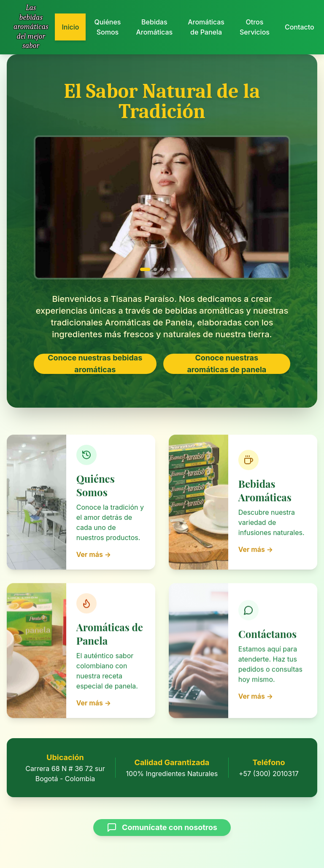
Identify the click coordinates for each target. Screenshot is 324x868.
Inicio (70, 27)
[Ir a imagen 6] (182, 269)
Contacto (300, 25)
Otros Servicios (255, 27)
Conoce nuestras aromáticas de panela (227, 364)
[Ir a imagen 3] (162, 269)
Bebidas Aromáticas (154, 27)
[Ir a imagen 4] (169, 269)
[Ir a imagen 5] (175, 269)
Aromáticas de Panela (206, 27)
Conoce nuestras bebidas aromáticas (95, 364)
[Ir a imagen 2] (155, 269)
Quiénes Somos (107, 27)
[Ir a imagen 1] (145, 269)
